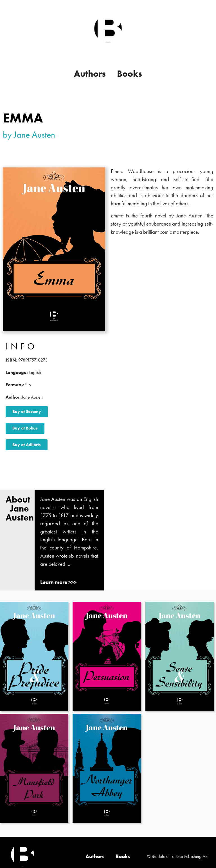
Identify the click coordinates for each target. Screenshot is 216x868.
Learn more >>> (58, 582)
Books (130, 74)
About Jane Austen (20, 509)
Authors (90, 74)
